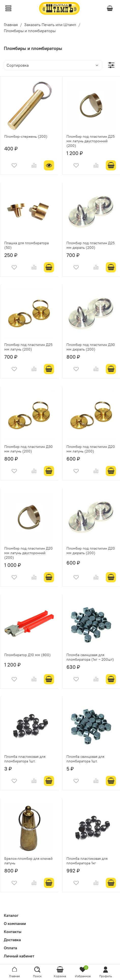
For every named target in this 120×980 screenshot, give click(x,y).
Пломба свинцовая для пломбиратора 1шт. (85, 759)
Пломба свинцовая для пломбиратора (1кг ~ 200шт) (90, 657)
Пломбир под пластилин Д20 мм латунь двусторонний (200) (29, 553)
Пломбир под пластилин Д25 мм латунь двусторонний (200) (91, 141)
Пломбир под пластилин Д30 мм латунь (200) (29, 449)
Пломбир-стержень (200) (26, 136)
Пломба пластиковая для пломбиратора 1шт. (25, 759)
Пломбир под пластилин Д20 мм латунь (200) (91, 449)
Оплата (10, 948)
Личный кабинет (19, 956)
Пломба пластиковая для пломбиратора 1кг (87, 861)
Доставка (12, 940)
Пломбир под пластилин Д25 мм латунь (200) (28, 347)
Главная (11, 25)
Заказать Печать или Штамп (50, 25)
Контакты (13, 932)
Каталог (11, 915)
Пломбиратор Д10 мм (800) (28, 655)
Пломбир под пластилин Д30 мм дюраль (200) (91, 347)
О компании (15, 923)
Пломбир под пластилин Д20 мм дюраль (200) (91, 551)
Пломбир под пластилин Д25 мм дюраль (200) (91, 245)
